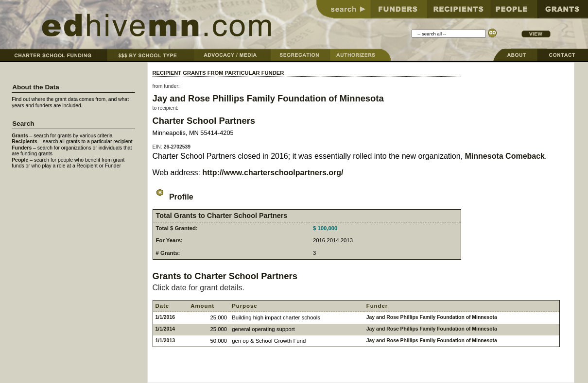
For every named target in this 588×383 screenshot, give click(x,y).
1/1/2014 (165, 329)
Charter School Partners (204, 121)
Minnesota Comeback (505, 156)
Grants (20, 136)
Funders (22, 148)
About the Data (36, 87)
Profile (173, 197)
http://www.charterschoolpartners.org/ (273, 173)
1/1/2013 (165, 341)
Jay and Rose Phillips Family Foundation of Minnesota (268, 98)
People (20, 160)
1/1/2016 (165, 317)
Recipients (25, 142)
